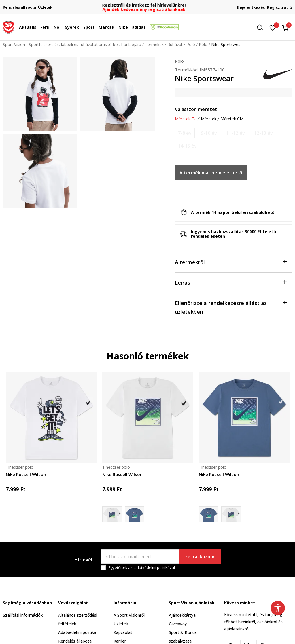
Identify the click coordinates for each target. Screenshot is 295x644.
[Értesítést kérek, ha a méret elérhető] (185, 133)
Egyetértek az (142, 568)
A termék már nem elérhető (211, 173)
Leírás (231, 282)
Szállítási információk (23, 615)
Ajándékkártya (182, 615)
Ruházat (175, 44)
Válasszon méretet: (197, 109)
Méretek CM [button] (232, 119)
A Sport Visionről (129, 615)
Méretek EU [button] (186, 119)
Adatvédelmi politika (77, 632)
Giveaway (178, 624)
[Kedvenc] (273, 27)
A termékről (231, 262)
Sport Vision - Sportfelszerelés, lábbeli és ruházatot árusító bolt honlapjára (72, 44)
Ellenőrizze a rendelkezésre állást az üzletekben (231, 307)
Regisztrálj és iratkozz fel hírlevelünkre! (147, 5)
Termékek (154, 44)
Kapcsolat (123, 632)
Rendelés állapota (75, 641)
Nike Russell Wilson (26, 474)
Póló (191, 44)
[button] (262, 27)
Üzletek (121, 624)
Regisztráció (280, 7)
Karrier (120, 641)
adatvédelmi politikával (155, 567)
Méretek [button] (209, 119)
